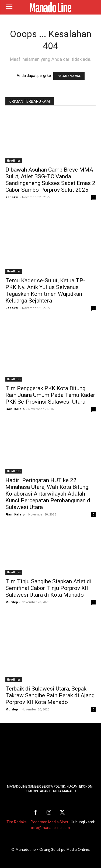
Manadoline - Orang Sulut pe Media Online (52, 849)
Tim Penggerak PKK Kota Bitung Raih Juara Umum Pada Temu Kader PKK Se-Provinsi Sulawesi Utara (50, 395)
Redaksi (12, 197)
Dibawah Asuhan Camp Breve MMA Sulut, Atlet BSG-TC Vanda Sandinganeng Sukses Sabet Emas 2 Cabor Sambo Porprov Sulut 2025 (50, 180)
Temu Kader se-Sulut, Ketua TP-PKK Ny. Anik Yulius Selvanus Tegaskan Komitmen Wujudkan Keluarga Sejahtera (45, 291)
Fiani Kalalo (15, 409)
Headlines (14, 161)
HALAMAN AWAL (69, 76)
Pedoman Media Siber (50, 822)
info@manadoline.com (51, 828)
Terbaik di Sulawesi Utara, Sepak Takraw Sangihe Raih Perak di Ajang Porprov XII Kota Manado (50, 695)
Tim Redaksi (17, 822)
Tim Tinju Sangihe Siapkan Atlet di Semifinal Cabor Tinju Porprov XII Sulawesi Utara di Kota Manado (48, 588)
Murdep (12, 602)
